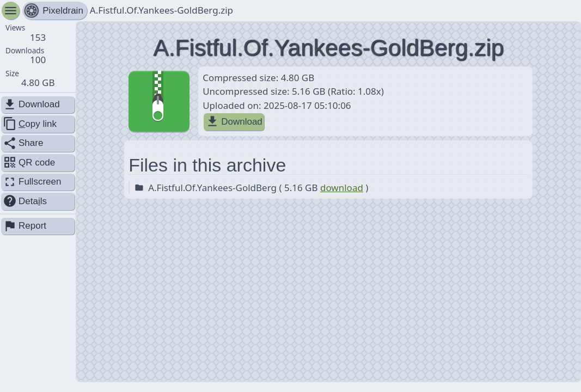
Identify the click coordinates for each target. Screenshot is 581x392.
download (342, 188)
